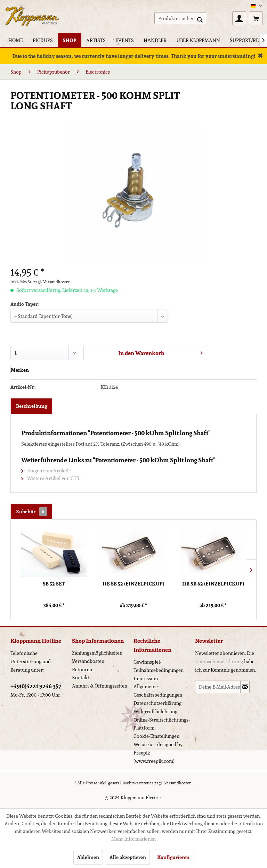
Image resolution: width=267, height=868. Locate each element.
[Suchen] (200, 19)
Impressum (146, 679)
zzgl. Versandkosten (52, 282)
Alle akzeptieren (128, 857)
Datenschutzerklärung (157, 703)
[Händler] (155, 40)
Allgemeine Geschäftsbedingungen (158, 691)
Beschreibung (31, 406)
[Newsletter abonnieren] (245, 687)
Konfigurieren (173, 857)
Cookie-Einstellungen (156, 736)
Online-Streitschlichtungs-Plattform (162, 724)
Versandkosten (88, 661)
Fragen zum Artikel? (46, 471)
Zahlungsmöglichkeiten (97, 653)
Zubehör (31, 512)
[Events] (125, 40)
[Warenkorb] (256, 18)
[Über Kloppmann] (198, 40)
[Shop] (70, 40)
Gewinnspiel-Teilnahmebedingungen (159, 666)
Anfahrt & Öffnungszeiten (100, 686)
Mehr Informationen (133, 839)
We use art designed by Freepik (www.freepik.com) (158, 753)
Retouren (82, 669)
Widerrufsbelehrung (155, 711)
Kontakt (81, 677)
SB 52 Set (54, 584)
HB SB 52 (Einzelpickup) (133, 584)
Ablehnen (88, 857)
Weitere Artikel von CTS (50, 478)
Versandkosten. (178, 783)
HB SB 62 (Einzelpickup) (213, 584)
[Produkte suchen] (180, 18)
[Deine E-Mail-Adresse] (218, 687)
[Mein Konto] (239, 18)
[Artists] (96, 40)
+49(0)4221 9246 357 (36, 686)
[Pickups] (43, 40)
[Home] (16, 40)
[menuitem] (180, 18)
